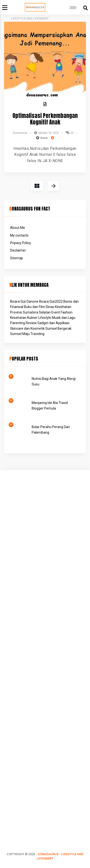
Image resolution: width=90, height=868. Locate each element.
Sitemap (17, 258)
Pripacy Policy (21, 243)
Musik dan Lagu (64, 318)
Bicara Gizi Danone (24, 301)
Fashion (67, 312)
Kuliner (32, 318)
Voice (42, 138)
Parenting (18, 323)
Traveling (37, 334)
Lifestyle (45, 318)
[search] (86, 8)
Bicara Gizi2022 (51, 301)
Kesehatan (18, 318)
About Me (18, 228)
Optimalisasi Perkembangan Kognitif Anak (45, 119)
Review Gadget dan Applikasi (48, 323)
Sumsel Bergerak (58, 328)
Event (56, 312)
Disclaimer (18, 250)
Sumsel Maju (20, 334)
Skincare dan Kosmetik (27, 328)
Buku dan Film (35, 307)
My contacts (19, 235)
